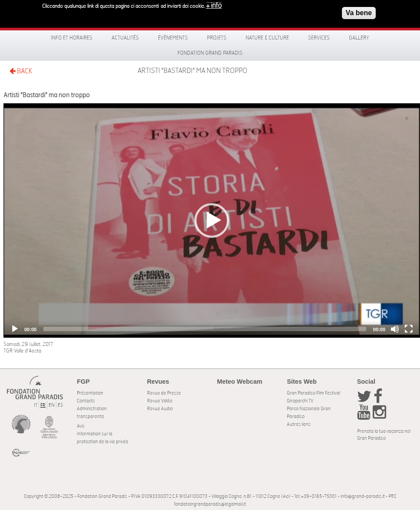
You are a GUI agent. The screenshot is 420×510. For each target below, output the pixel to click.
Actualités (125, 38)
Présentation (90, 393)
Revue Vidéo (160, 401)
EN (52, 405)
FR (43, 405)
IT (36, 405)
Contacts (86, 401)
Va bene (359, 12)
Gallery (359, 38)
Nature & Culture (267, 38)
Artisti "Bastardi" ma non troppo (192, 71)
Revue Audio (160, 409)
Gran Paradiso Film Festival (313, 393)
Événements (173, 38)
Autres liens (299, 424)
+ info (214, 5)
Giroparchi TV (300, 401)
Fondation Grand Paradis (210, 53)
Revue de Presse (164, 393)
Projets (217, 38)
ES (60, 405)
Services (319, 38)
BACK (21, 71)
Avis (81, 426)
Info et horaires (72, 38)
